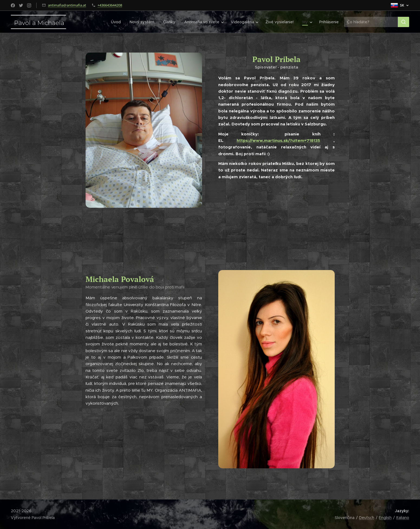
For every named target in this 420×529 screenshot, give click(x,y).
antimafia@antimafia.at (67, 5)
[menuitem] (120, 22)
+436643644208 (110, 5)
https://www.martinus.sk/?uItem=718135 (278, 140)
